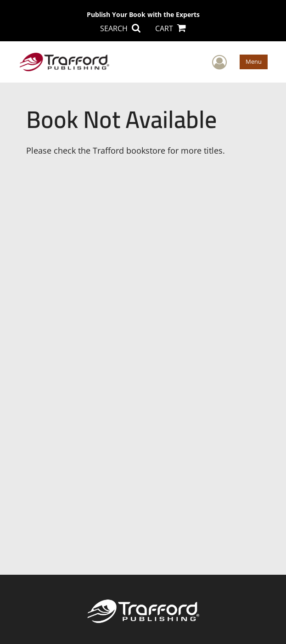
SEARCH (120, 28)
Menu (254, 61)
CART (171, 28)
